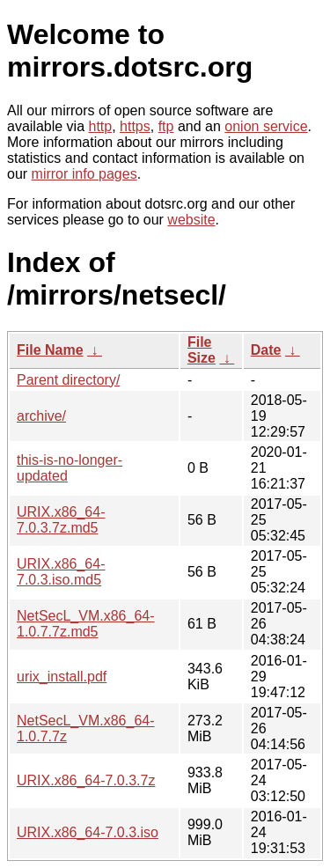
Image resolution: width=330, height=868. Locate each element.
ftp (166, 126)
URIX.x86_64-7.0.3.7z (86, 780)
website (191, 220)
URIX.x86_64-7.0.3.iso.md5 (61, 572)
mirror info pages (84, 174)
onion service (266, 126)
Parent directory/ (68, 380)
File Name (50, 350)
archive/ (41, 416)
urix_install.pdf (62, 677)
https (135, 126)
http (101, 126)
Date (266, 350)
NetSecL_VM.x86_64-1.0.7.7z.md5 (86, 624)
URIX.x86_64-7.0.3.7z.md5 (61, 520)
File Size (202, 350)
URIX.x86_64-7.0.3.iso (88, 832)
